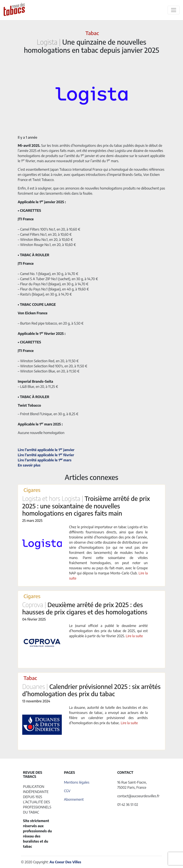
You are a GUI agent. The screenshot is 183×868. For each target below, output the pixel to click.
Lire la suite (134, 636)
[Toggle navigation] (174, 10)
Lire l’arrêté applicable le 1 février (46, 455)
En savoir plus (29, 465)
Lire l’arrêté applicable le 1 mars (45, 460)
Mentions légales (77, 782)
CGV (67, 791)
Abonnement (74, 799)
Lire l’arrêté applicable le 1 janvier (46, 450)
